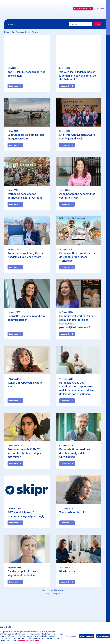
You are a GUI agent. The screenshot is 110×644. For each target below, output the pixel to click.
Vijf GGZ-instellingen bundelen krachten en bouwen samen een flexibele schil (78, 76)
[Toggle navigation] (103, 10)
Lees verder (14, 86)
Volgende (57, 596)
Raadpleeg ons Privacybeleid (37, 640)
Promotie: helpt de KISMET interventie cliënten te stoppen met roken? (25, 454)
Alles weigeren (103, 636)
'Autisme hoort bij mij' (72, 514)
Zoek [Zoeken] (98, 24)
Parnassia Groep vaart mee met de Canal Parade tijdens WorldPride (78, 257)
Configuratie (70, 636)
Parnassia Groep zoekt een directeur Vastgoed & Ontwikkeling (75, 454)
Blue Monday (67, 573)
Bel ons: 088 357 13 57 (82, 10)
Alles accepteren (86, 636)
